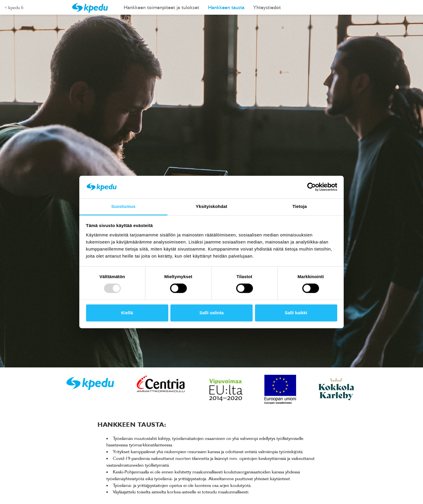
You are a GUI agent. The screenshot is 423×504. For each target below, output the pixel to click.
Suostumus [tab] (124, 206)
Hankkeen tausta (226, 7)
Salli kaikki (296, 313)
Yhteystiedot (267, 7)
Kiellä (127, 313)
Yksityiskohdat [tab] (211, 206)
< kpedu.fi (14, 7)
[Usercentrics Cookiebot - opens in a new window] (312, 187)
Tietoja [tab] (300, 206)
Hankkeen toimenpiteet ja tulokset (161, 7)
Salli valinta (212, 313)
